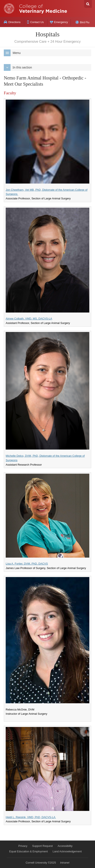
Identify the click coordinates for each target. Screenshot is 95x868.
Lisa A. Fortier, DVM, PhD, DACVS (27, 564)
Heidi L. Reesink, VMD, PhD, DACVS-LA (31, 817)
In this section (18, 67)
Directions (12, 22)
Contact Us (35, 22)
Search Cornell (88, 4)
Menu (12, 53)
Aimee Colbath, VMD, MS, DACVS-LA (29, 319)
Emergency (59, 22)
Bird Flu (82, 22)
